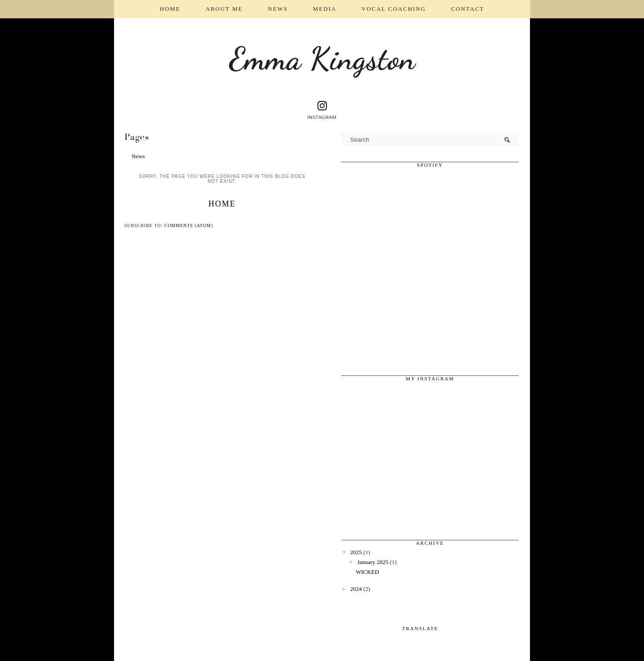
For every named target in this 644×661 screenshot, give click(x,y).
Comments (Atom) (189, 225)
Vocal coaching (394, 9)
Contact (467, 9)
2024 (356, 589)
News (278, 9)
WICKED (367, 572)
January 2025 (373, 562)
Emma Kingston (322, 59)
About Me (224, 9)
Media (325, 9)
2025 (356, 552)
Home (170, 9)
